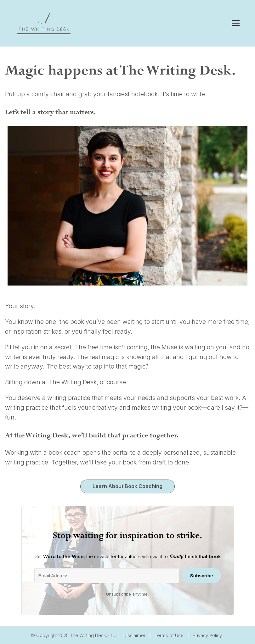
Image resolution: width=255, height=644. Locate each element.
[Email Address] (107, 576)
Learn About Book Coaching (127, 486)
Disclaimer (134, 635)
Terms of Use (169, 635)
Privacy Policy (207, 635)
